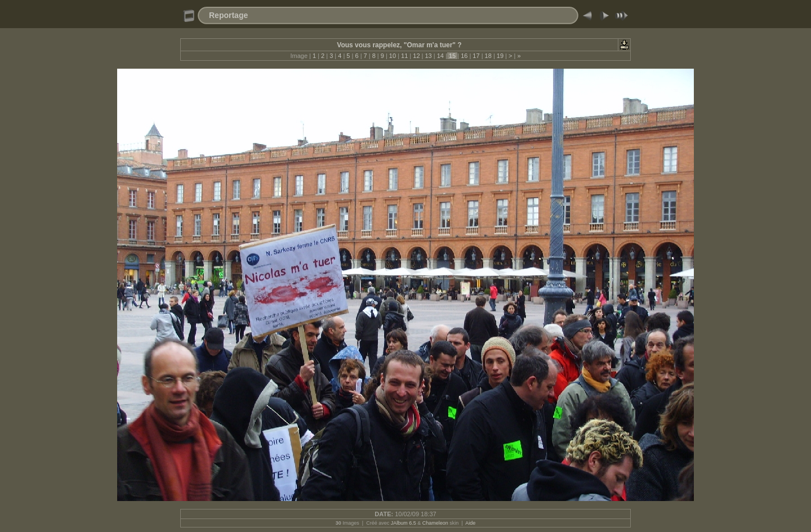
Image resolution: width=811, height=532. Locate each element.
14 (440, 56)
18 (488, 56)
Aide (470, 523)
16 (464, 56)
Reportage (228, 15)
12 (416, 56)
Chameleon (435, 523)
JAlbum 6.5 (404, 523)
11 (404, 56)
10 (393, 56)
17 (476, 56)
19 (500, 56)
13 (428, 56)
